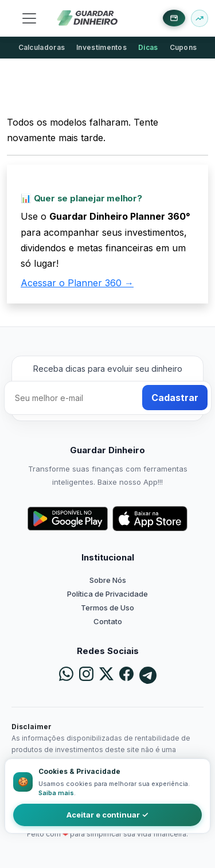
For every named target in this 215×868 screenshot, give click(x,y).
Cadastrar (175, 398)
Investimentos (101, 47)
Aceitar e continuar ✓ (107, 815)
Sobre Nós (108, 580)
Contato (108, 621)
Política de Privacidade (107, 594)
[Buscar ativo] (200, 18)
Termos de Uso (107, 608)
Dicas (148, 47)
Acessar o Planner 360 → (77, 283)
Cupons (183, 47)
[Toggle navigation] (29, 18)
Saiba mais (56, 793)
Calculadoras (42, 47)
